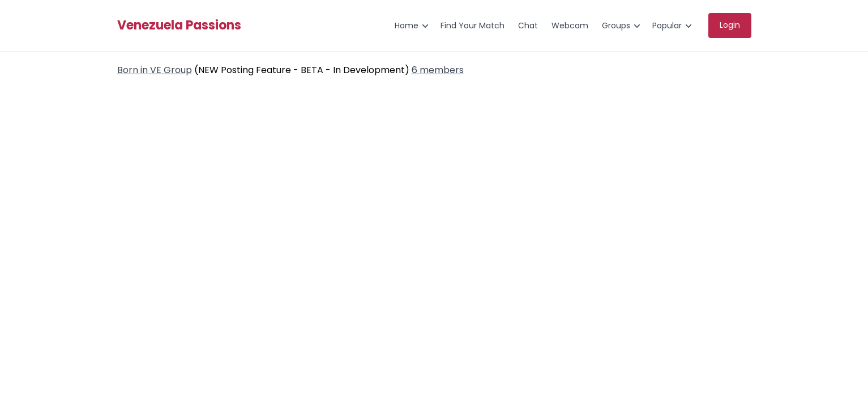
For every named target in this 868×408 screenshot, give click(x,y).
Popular (667, 25)
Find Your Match (473, 25)
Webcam (570, 25)
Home (407, 25)
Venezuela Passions (179, 25)
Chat (528, 25)
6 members (438, 70)
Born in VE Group (155, 70)
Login (730, 25)
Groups (616, 25)
